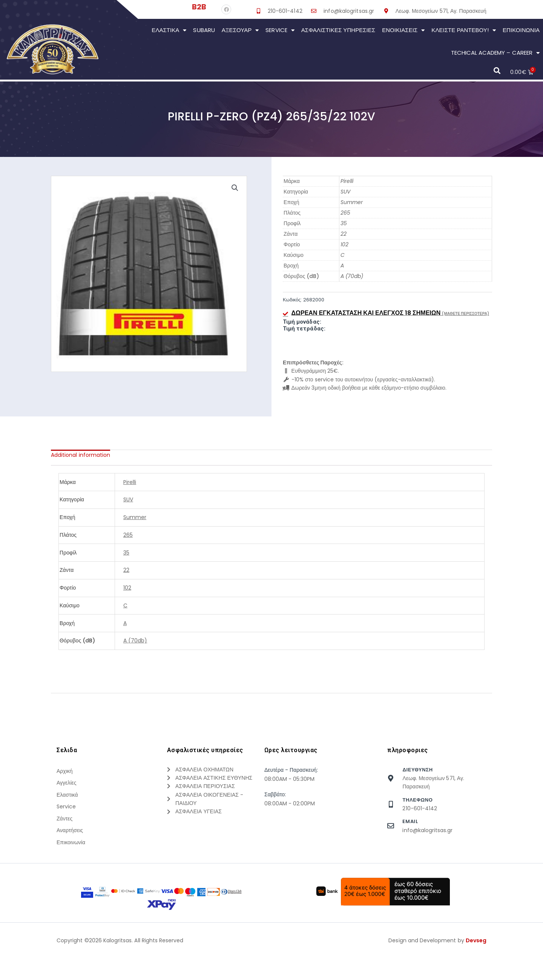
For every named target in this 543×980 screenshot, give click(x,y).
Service (280, 30)
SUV (345, 192)
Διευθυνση (417, 770)
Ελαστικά (169, 30)
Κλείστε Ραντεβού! (464, 30)
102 (344, 244)
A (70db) (352, 276)
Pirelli (347, 181)
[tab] (81, 455)
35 (344, 223)
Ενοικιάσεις (403, 30)
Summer (352, 202)
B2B (199, 7)
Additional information (81, 455)
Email (410, 821)
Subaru (204, 30)
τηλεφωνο (417, 800)
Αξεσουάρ (240, 30)
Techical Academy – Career (495, 53)
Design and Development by (437, 968)
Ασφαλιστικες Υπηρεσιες (338, 30)
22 (344, 234)
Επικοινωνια (521, 30)
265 (345, 213)
